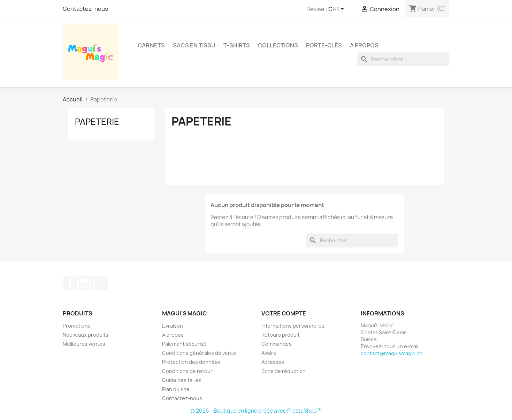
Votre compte (284, 313)
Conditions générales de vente (199, 353)
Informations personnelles (293, 326)
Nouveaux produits (86, 335)
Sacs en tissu (194, 45)
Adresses (273, 362)
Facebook (70, 283)
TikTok (101, 283)
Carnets (151, 45)
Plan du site (176, 389)
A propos (364, 45)
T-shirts (237, 45)
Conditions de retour (187, 371)
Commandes (277, 344)
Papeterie (97, 122)
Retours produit (281, 335)
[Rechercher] (403, 59)
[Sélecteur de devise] (337, 9)
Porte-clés (324, 45)
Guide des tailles (182, 380)
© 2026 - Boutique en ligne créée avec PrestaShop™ (256, 411)
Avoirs (269, 353)
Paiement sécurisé (184, 344)
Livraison (173, 326)
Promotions (77, 326)
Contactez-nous (85, 9)
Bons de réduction (284, 371)
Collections (278, 45)
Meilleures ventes (84, 344)
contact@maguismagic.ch (392, 353)
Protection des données (191, 362)
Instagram (86, 283)
